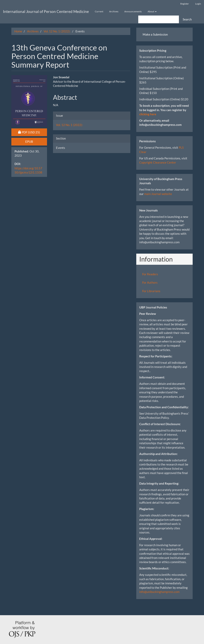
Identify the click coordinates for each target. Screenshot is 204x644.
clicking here (148, 114)
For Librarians (151, 291)
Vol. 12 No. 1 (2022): (57, 31)
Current (99, 11)
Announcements (133, 11)
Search (187, 19)
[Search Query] (159, 19)
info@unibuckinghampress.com (159, 592)
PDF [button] (32, 132)
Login (198, 4)
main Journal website (158, 194)
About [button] (152, 11)
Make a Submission (155, 34)
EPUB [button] (29, 142)
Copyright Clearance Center (158, 162)
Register (185, 4)
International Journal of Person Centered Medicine (46, 11)
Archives (114, 11)
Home (18, 31)
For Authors (150, 282)
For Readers (150, 274)
